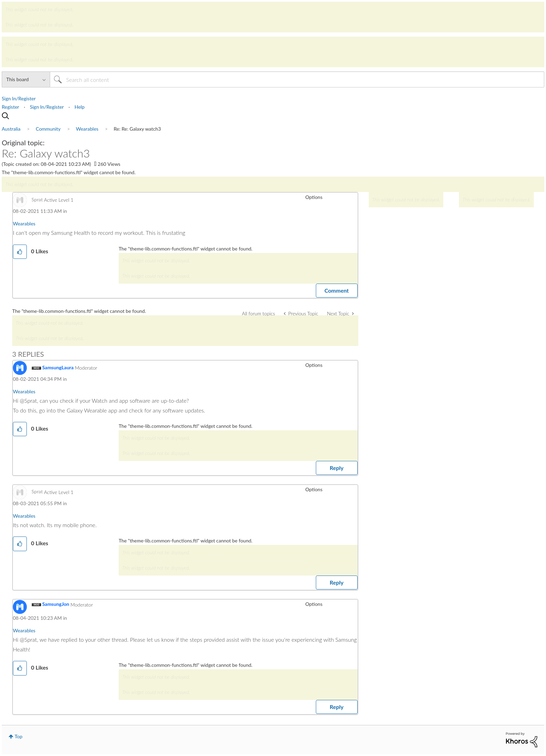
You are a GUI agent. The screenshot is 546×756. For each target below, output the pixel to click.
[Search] (297, 79)
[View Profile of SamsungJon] (56, 604)
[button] (20, 252)
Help (80, 107)
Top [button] (18, 736)
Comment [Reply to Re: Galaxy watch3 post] (337, 290)
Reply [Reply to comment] (337, 468)
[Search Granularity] (26, 79)
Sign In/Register (19, 98)
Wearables (24, 223)
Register (10, 107)
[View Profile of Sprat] (37, 199)
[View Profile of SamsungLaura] (58, 367)
